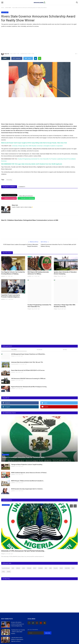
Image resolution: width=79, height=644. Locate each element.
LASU (24, 568)
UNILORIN (67, 568)
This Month (39, 350)
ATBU (3, 572)
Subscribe (48, 633)
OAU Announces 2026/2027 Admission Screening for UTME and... (29, 379)
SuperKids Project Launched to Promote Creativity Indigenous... (11, 296)
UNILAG (18, 568)
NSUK (61, 568)
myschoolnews (6, 568)
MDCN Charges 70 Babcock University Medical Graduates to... (28, 481)
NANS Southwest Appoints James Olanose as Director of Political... (29, 473)
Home (3, 8)
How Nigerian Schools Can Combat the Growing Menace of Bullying (13, 273)
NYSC (35, 568)
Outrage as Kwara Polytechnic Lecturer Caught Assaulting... (27, 465)
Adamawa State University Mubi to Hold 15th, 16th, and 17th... (27, 362)
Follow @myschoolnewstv (26, 196)
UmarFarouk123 (15, 364)
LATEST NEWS (8, 8)
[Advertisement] (39, 40)
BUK (13, 568)
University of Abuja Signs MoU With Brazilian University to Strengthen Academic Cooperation (37, 146)
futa (73, 568)
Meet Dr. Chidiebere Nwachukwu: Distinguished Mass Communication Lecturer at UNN (30, 220)
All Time (65, 350)
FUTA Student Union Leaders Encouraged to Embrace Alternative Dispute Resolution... (21, 245)
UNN (50, 568)
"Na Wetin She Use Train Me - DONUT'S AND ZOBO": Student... (18, 632)
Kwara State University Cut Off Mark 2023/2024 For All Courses (28, 370)
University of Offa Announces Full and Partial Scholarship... (23, 551)
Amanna (13, 372)
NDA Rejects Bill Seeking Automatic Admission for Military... (38, 273)
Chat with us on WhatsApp (27, 198)
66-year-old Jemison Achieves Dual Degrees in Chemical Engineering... (18, 624)
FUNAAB (29, 568)
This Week (14, 350)
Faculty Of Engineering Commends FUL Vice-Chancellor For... (39, 306)
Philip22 (56, 276)
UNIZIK (9, 572)
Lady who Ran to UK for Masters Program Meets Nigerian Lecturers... (17, 639)
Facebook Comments (9, 187)
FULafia (56, 568)
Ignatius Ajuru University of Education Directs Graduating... (65, 273)
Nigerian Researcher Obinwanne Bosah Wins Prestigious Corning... (29, 387)
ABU (46, 568)
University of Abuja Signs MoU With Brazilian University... (65, 306)
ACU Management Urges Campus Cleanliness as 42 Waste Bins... (29, 354)
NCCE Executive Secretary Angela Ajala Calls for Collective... (27, 489)
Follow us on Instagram (10, 198)
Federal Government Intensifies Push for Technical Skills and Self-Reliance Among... (59, 245)
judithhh (3, 276)
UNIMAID (40, 568)
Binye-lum (5, 54)
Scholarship (9, 180)
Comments (22, 187)
